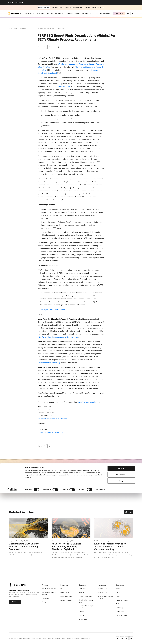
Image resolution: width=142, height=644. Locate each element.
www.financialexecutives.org (49, 363)
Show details (100, 640)
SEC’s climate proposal (61, 87)
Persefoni (10, 2)
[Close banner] (139, 617)
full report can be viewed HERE (53, 310)
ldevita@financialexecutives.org (50, 432)
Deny (121, 631)
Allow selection (121, 625)
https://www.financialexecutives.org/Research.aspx (58, 337)
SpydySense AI (19, 2)
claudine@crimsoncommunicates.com (53, 419)
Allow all (121, 619)
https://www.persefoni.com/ (88, 402)
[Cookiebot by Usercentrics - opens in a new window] (12, 640)
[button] (98, 7)
